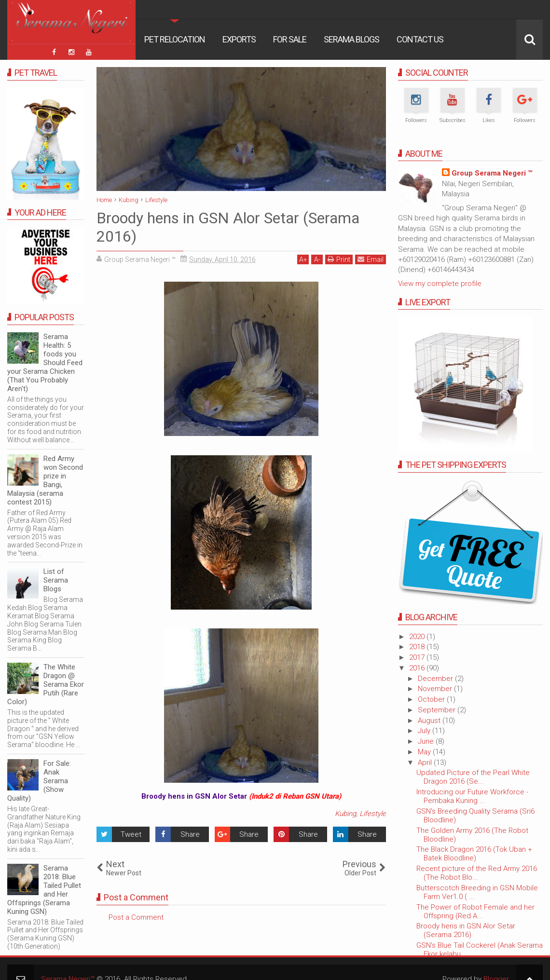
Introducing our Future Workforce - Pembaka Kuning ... (472, 796)
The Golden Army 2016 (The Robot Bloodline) (472, 835)
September (438, 710)
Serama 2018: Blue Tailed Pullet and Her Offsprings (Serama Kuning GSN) (44, 890)
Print (339, 259)
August (430, 721)
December (436, 679)
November (436, 689)
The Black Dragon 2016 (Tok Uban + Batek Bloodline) (474, 854)
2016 (418, 668)
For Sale (290, 39)
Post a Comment (136, 917)
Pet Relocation (175, 39)
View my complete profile (440, 284)
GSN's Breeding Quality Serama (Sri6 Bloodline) (475, 816)
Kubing (345, 814)
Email (371, 259)
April (426, 762)
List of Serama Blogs (56, 580)
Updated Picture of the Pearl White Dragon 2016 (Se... (473, 777)
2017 (418, 657)
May (425, 752)
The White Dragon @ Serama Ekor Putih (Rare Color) (46, 684)
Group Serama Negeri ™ (492, 173)
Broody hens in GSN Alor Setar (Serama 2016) (466, 930)
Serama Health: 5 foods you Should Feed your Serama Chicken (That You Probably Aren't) (45, 363)
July (425, 731)
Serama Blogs (351, 39)
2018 (418, 647)
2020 (418, 637)
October (432, 699)
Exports (239, 39)
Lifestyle (373, 814)
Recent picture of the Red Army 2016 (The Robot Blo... (477, 873)
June (427, 741)
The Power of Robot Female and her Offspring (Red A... (475, 912)
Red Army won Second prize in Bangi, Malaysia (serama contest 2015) (45, 480)
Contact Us (420, 39)
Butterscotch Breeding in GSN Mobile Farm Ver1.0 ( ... (477, 892)
